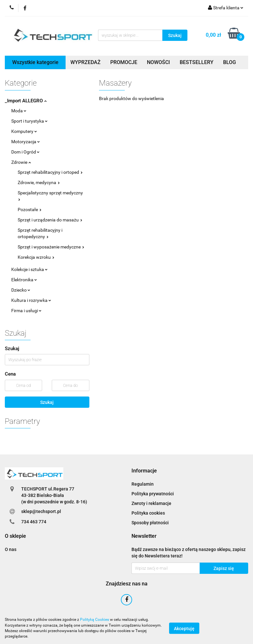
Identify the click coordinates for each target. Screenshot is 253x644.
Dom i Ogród (25, 152)
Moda (19, 111)
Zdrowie (21, 162)
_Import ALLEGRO (26, 101)
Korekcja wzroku (36, 257)
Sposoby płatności (150, 523)
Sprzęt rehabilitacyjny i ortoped (50, 172)
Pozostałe (30, 210)
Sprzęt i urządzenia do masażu (50, 220)
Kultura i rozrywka (31, 300)
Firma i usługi (26, 311)
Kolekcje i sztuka (29, 269)
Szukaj (47, 402)
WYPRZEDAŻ (86, 62)
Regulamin (143, 484)
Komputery (24, 131)
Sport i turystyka (29, 121)
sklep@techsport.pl (41, 511)
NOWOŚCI (158, 62)
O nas (11, 549)
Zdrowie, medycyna (39, 182)
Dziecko (21, 290)
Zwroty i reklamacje (151, 503)
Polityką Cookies (95, 620)
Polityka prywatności (153, 494)
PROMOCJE (124, 62)
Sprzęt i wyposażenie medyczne (51, 247)
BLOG (230, 62)
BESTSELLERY (197, 62)
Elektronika (24, 280)
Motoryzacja (26, 142)
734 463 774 (34, 522)
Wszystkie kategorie (35, 62)
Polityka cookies (148, 513)
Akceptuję (184, 628)
